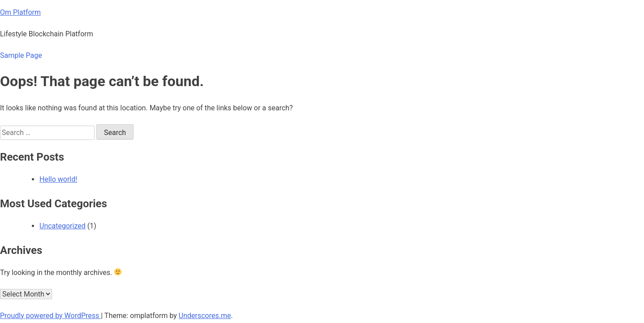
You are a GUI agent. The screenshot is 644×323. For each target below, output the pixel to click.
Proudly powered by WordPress (50, 316)
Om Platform (20, 12)
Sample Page (21, 55)
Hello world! (58, 179)
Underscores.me (205, 316)
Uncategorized (63, 226)
